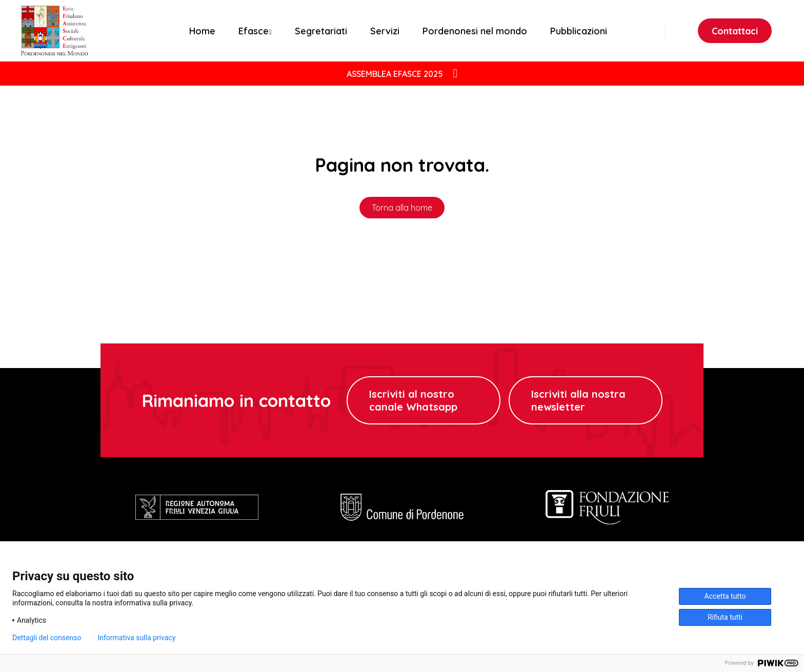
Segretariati (321, 31)
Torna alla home (402, 208)
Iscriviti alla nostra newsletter (578, 400)
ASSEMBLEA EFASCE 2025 (395, 74)
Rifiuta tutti (725, 617)
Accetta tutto (725, 596)
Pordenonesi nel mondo (475, 31)
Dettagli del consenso (47, 638)
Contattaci (735, 31)
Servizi (385, 31)
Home (202, 31)
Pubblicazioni (579, 31)
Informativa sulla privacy (136, 638)
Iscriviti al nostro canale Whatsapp (413, 400)
